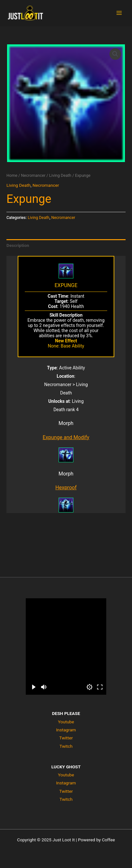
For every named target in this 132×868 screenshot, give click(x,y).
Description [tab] (18, 245)
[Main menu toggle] (119, 13)
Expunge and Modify (66, 437)
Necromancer (33, 175)
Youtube (66, 722)
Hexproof (66, 488)
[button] (115, 54)
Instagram (66, 730)
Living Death (60, 175)
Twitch (66, 746)
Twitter (66, 738)
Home (12, 175)
